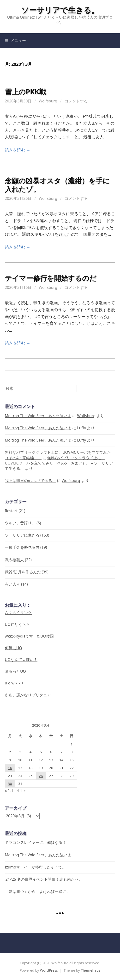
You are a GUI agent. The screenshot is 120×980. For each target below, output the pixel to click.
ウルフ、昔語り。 (20, 523)
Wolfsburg (48, 101)
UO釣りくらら (17, 624)
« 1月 (9, 790)
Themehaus (91, 970)
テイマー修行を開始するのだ (51, 278)
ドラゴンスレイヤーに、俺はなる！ (36, 842)
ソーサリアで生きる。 (60, 10)
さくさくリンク (18, 613)
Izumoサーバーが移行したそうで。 (35, 867)
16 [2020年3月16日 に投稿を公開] (10, 768)
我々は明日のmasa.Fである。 (30, 481)
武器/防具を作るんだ (23, 572)
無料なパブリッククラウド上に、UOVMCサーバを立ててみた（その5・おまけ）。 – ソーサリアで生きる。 (59, 463)
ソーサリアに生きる (22, 535)
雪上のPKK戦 (25, 92)
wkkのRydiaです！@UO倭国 (29, 636)
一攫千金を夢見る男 (22, 547)
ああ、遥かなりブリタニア (28, 695)
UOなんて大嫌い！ (21, 660)
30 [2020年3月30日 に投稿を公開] (10, 784)
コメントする (76, 101)
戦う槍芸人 (14, 560)
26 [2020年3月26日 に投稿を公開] (41, 776)
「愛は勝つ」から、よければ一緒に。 (37, 891)
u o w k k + (14, 683)
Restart (11, 511)
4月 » (21, 790)
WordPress (49, 970)
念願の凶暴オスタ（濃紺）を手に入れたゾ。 (57, 185)
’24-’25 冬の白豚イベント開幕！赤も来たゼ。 (44, 879)
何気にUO (13, 648)
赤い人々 (12, 584)
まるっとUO (15, 671)
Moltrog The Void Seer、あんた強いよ (38, 416)
